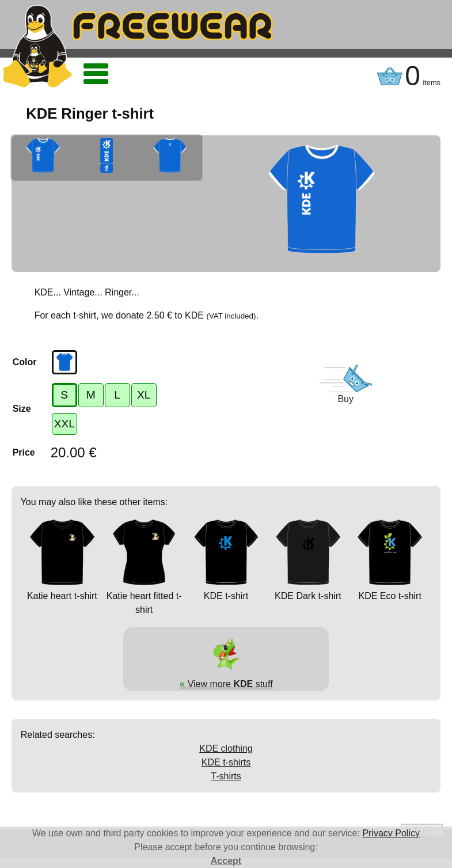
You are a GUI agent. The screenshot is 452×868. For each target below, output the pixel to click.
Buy (345, 399)
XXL (64, 424)
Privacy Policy (391, 833)
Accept (226, 861)
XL (144, 395)
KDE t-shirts (226, 762)
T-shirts (226, 776)
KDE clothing (226, 748)
